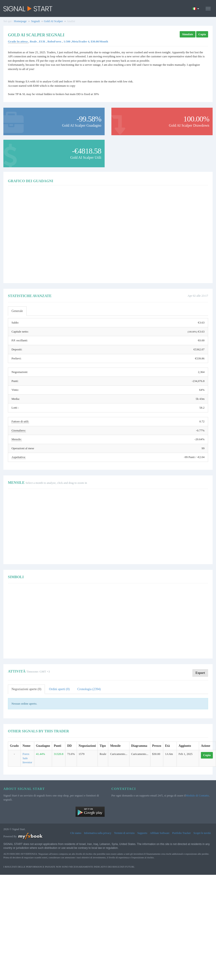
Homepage (20, 21)
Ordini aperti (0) (59, 689)
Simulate (187, 34)
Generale (17, 311)
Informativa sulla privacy (98, 833)
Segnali (36, 21)
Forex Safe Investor (27, 758)
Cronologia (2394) (89, 689)
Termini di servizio (124, 833)
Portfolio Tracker (182, 833)
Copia (202, 34)
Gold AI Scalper (53, 21)
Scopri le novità (202, 833)
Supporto (142, 833)
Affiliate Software (160, 833)
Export (200, 673)
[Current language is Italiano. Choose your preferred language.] (196, 9)
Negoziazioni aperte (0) (26, 689)
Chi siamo (76, 833)
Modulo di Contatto (197, 795)
